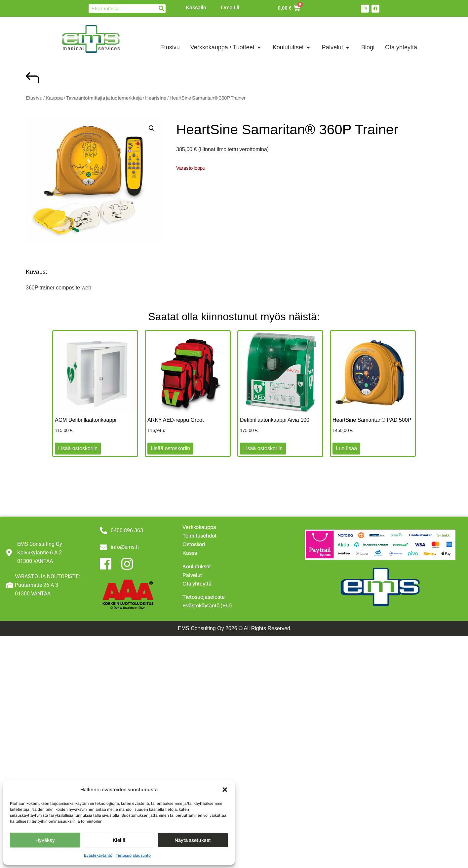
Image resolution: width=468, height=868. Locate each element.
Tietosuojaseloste (204, 597)
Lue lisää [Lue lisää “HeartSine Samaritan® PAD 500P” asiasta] (346, 448)
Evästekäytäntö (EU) (207, 606)
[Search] (161, 9)
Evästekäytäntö (98, 855)
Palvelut (192, 575)
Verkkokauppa (199, 527)
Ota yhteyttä (197, 584)
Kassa (190, 553)
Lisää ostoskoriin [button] (78, 448)
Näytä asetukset (193, 840)
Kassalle (196, 7)
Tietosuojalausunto (133, 855)
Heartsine (156, 98)
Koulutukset (197, 566)
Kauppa (54, 98)
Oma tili (230, 7)
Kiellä (119, 840)
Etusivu (34, 98)
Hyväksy (45, 840)
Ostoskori (194, 544)
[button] (225, 790)
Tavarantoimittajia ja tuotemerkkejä (104, 98)
